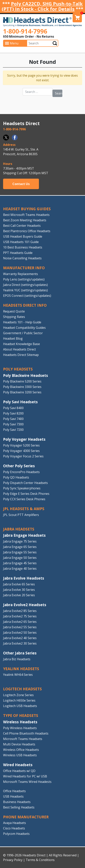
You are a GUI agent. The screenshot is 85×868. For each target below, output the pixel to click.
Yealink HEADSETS (21, 669)
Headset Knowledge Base (21, 344)
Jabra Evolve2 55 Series (20, 627)
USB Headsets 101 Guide (21, 242)
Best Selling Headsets (19, 807)
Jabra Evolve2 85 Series (20, 611)
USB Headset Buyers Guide (23, 236)
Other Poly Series (19, 466)
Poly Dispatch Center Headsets (25, 483)
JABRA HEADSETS (19, 529)
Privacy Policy (13, 860)
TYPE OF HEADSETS (21, 715)
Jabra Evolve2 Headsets (25, 605)
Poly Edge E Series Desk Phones (26, 494)
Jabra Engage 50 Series (20, 558)
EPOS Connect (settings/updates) (27, 296)
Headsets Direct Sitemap (21, 355)
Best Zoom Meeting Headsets (25, 220)
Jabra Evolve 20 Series (19, 595)
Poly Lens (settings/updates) (24, 279)
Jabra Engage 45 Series (20, 563)
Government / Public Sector (23, 333)
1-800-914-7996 (25, 31)
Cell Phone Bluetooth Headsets (26, 733)
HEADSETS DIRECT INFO (25, 305)
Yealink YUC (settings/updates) (25, 290)
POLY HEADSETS (18, 369)
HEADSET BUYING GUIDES (27, 209)
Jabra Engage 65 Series (20, 547)
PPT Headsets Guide (18, 253)
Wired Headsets (18, 765)
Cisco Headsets (14, 828)
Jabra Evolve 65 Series (19, 584)
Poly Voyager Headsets (24, 439)
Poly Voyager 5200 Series (21, 445)
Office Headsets (14, 791)
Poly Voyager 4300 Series (21, 451)
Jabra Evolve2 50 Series (20, 633)
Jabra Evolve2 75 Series (20, 616)
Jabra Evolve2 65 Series (20, 622)
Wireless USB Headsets (20, 755)
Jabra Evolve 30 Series (19, 590)
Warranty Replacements (21, 274)
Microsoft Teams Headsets (23, 739)
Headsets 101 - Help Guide (22, 322)
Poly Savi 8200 (13, 413)
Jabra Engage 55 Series (20, 552)
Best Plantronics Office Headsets (27, 231)
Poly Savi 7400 (13, 419)
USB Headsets (13, 796)
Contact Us (21, 184)
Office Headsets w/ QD (19, 771)
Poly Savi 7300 (13, 424)
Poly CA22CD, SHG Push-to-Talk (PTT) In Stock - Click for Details (42, 6)
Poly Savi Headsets (20, 402)
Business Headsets (17, 802)
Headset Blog (13, 338)
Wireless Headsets (20, 722)
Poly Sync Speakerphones (22, 488)
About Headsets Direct (19, 349)
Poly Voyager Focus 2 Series (23, 456)
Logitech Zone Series (18, 695)
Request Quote (14, 311)
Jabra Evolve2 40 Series (20, 638)
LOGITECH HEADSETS (22, 689)
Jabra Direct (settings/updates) (25, 285)
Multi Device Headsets (19, 744)
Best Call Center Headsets (22, 226)
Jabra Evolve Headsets (24, 578)
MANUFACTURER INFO (24, 268)
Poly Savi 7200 (13, 430)
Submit (55, 43)
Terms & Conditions (40, 860)
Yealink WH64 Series (18, 675)
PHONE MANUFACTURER (26, 817)
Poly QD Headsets (16, 477)
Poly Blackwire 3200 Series (22, 392)
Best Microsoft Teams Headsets (26, 215)
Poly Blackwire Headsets (26, 375)
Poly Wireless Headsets (20, 728)
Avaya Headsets (15, 823)
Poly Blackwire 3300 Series (22, 387)
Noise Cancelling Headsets (22, 258)
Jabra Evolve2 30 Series (20, 643)
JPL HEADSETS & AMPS (24, 509)
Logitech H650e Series (19, 700)
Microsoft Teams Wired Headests (27, 782)
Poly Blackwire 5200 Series (22, 381)
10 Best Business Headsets (23, 247)
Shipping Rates (14, 317)
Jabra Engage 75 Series (20, 541)
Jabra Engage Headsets (24, 535)
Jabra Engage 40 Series (20, 569)
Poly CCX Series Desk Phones (24, 499)
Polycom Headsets (16, 834)
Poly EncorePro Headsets (21, 472)
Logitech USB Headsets (20, 706)
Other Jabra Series (20, 653)
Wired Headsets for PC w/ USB (25, 776)
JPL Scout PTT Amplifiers (21, 515)
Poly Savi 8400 (13, 408)
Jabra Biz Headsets (17, 659)
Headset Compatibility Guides (24, 328)
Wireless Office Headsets (21, 750)
